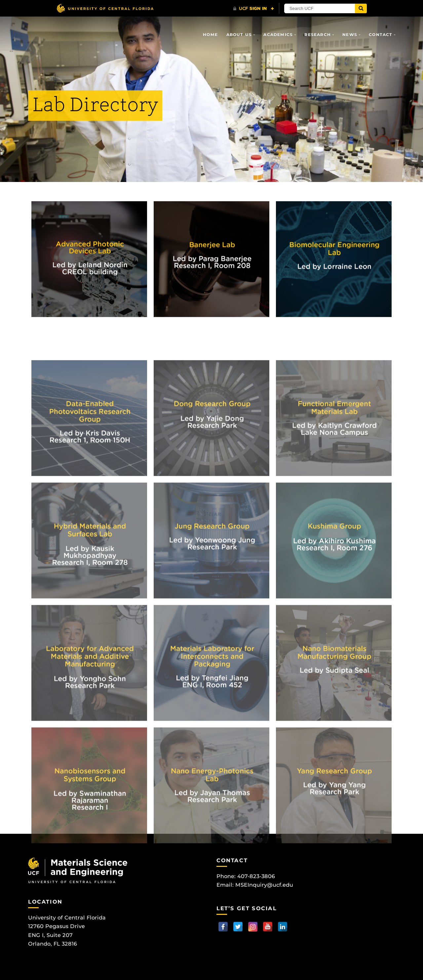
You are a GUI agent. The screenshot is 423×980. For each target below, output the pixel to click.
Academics (278, 35)
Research (318, 35)
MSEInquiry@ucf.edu (264, 885)
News (350, 35)
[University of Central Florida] (105, 8)
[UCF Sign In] (254, 9)
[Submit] (361, 8)
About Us (239, 35)
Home (210, 35)
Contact (381, 35)
